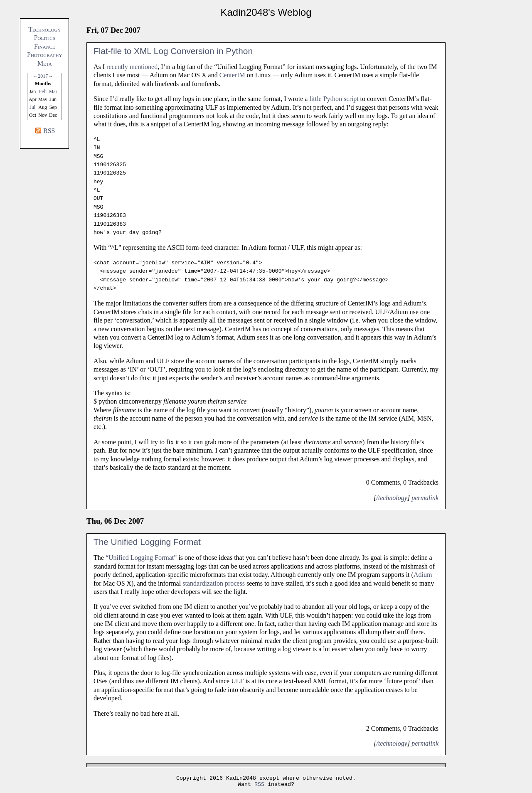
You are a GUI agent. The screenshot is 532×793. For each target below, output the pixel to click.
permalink (425, 498)
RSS (49, 131)
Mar (53, 91)
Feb (43, 91)
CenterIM (232, 75)
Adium (423, 575)
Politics (45, 38)
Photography (44, 55)
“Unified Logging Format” (141, 558)
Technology (44, 29)
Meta (45, 63)
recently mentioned (132, 67)
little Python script (334, 99)
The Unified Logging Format (147, 542)
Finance (44, 46)
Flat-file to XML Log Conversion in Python (173, 51)
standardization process (214, 583)
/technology (392, 498)
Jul (32, 107)
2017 (43, 76)
